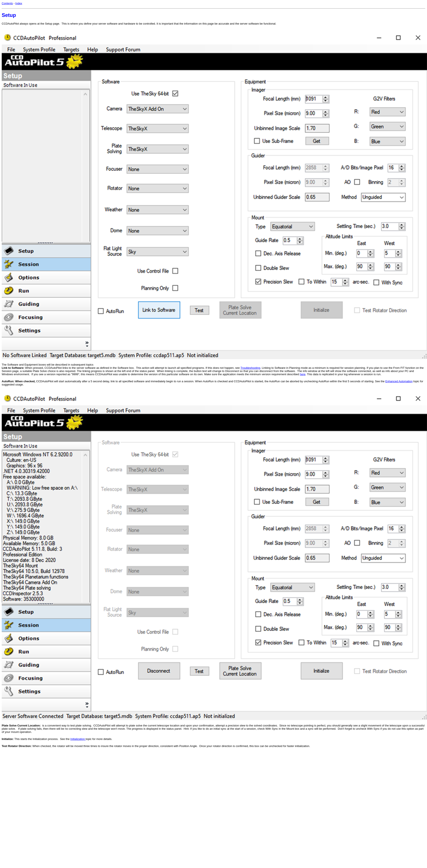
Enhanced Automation (399, 381)
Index (19, 3)
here (303, 374)
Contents (7, 3)
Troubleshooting (250, 368)
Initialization (78, 739)
